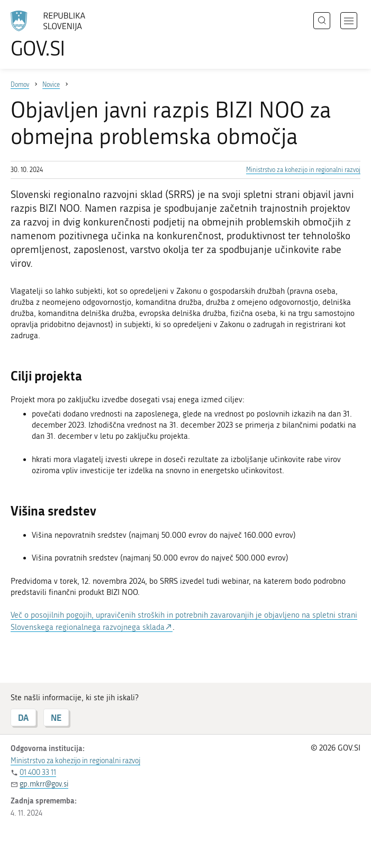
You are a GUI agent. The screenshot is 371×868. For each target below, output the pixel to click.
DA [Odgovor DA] (23, 717)
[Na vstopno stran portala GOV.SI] (64, 34)
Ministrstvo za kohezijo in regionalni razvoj (303, 170)
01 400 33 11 (38, 772)
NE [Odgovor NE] (56, 717)
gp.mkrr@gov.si (44, 784)
